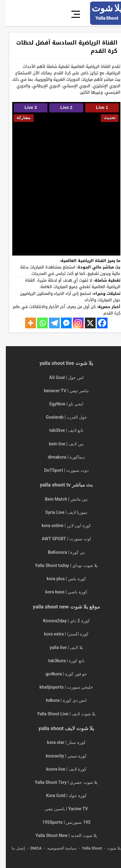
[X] (84, 323)
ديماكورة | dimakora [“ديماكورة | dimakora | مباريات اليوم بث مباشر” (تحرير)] (61, 457)
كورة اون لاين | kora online (61, 526)
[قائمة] (71, 13)
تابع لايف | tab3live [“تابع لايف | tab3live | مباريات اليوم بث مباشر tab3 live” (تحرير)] (61, 430)
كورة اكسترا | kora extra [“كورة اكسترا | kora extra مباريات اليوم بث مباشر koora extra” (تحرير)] (61, 634)
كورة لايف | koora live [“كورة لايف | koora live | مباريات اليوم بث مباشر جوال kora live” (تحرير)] (61, 769)
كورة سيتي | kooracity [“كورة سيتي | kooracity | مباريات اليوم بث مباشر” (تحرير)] (61, 756)
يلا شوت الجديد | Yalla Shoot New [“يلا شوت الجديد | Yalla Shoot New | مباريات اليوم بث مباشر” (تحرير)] (61, 836)
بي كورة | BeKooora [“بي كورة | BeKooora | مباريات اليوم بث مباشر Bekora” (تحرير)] (61, 552)
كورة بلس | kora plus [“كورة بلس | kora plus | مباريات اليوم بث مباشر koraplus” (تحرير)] (60, 579)
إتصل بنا (13, 848)
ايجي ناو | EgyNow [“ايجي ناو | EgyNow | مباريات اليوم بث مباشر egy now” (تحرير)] (61, 404)
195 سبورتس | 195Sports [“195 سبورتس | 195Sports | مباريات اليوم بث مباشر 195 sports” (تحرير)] (61, 822)
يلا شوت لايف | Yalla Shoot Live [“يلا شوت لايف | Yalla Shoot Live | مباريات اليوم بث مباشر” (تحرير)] (61, 714)
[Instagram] (72, 323)
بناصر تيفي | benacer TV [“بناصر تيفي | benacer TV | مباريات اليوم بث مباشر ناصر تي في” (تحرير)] (61, 391)
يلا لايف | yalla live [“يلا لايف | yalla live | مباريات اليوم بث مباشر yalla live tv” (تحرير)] (61, 648)
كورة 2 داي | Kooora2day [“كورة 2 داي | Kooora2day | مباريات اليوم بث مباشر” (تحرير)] (60, 621)
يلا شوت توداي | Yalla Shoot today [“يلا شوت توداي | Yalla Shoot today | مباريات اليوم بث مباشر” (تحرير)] (61, 566)
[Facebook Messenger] (61, 323)
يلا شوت (108, 848)
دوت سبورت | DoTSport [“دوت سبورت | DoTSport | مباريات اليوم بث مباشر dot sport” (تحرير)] (61, 470)
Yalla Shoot (86, 848)
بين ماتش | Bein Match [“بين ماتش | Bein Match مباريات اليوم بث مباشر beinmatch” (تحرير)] (60, 499)
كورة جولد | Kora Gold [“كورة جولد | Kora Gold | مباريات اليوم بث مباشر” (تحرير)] (60, 796)
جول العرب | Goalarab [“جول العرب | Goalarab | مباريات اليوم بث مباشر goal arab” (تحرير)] (60, 417)
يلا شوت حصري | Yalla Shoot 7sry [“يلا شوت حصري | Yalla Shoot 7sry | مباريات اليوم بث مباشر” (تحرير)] (61, 782)
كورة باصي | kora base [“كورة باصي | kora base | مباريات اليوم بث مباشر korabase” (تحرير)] (61, 592)
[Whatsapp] (37, 323)
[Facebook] (96, 323)
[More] (25, 323)
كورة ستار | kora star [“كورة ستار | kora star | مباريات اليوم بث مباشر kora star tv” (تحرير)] (60, 743)
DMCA (30, 848)
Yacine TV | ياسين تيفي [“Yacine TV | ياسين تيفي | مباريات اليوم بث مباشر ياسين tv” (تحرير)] (61, 809)
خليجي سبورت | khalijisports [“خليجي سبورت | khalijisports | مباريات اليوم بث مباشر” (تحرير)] (61, 687)
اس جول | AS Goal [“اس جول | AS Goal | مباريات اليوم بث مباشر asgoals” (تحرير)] (61, 378)
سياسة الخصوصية (56, 848)
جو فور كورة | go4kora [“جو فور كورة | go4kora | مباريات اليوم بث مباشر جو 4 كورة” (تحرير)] (61, 674)
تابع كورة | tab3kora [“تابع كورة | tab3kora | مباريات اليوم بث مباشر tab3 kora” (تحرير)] (60, 661)
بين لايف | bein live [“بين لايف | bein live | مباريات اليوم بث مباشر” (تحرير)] (61, 444)
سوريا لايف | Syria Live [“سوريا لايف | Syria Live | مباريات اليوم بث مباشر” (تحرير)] (61, 512)
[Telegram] (49, 323)
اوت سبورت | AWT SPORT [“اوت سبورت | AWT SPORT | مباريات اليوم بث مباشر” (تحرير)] (60, 539)
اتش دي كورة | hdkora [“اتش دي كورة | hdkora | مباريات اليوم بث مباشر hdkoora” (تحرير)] (61, 700)
